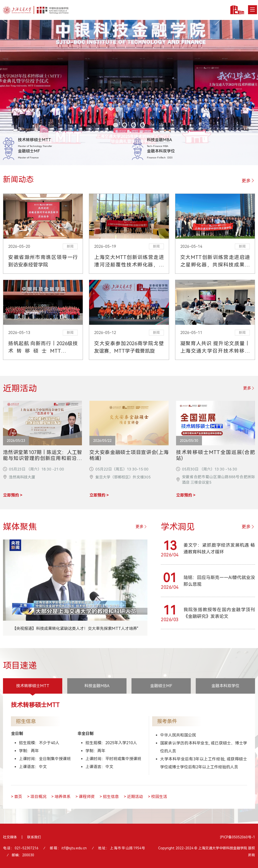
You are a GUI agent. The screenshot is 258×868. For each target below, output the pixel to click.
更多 (248, 181)
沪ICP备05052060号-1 (237, 837)
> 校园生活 (158, 797)
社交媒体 (10, 837)
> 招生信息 (109, 797)
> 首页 (17, 797)
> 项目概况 (37, 797)
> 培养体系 (61, 797)
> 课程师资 (85, 797)
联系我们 (34, 837)
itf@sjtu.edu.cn (74, 848)
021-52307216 (27, 848)
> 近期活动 (133, 797)
